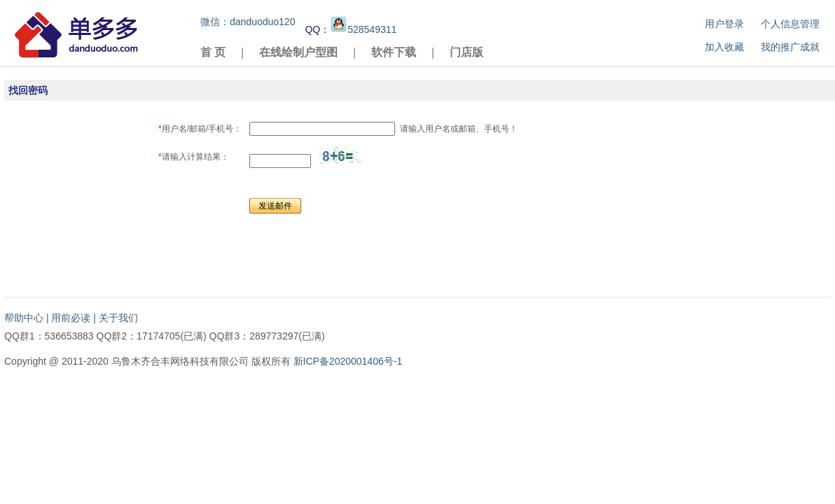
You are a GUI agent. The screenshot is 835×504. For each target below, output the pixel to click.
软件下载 (394, 52)
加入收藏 (724, 47)
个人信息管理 (790, 24)
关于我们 (118, 318)
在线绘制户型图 (298, 52)
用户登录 (724, 24)
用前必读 (71, 318)
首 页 (213, 52)
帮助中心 (24, 318)
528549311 (363, 29)
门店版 (467, 52)
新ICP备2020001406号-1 (348, 361)
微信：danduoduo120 (248, 22)
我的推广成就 (790, 47)
